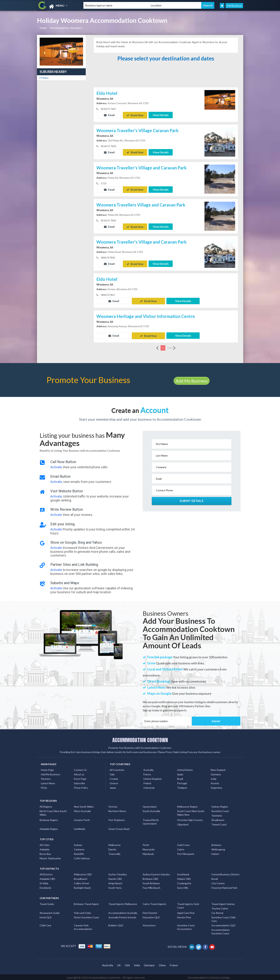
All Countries (117, 769)
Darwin (112, 848)
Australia (148, 769)
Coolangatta (184, 882)
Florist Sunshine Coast (87, 916)
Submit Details (192, 500)
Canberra (79, 848)
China (162, 964)
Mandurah (148, 853)
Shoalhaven (218, 819)
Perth (146, 844)
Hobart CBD (184, 878)
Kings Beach (115, 882)
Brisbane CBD (150, 878)
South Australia (151, 810)
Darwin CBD (115, 878)
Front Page (80, 778)
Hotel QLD (46, 916)
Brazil (180, 778)
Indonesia (149, 787)
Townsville (114, 853)
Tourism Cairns (220, 907)
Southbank (183, 873)
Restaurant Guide (50, 912)
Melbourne (114, 844)
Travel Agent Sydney (223, 903)
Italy (112, 773)
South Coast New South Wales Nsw (191, 812)
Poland (147, 782)
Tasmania (217, 814)
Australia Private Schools (122, 916)
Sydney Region (220, 806)
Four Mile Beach (152, 887)
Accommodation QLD (223, 924)
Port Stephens (117, 819)
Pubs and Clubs (83, 912)
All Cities (45, 844)
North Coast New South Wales (53, 812)
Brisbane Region (49, 819)
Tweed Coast (219, 823)
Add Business (234, 6)
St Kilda (44, 882)
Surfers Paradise (118, 873)
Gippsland (183, 823)
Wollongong (218, 848)
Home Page (47, 769)
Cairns (181, 848)
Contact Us (80, 769)
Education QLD (151, 916)
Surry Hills (183, 887)
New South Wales (84, 806)
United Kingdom (152, 778)
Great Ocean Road (119, 828)
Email (109, 115)
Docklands (45, 887)
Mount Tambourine (50, 857)
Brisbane (216, 844)
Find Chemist (150, 912)
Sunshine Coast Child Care (223, 918)
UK (119, 964)
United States (185, 769)
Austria (215, 782)
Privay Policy (81, 787)
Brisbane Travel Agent (86, 903)
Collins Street (82, 882)
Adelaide (45, 848)
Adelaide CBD (47, 878)
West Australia (82, 810)
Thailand (182, 787)
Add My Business (192, 380)
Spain (180, 773)
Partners (46, 778)
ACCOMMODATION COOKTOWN (140, 739)
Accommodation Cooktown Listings (209, 976)
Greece (114, 782)
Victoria (113, 806)
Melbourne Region (187, 806)
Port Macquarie (186, 853)
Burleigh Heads (82, 887)
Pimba (44, 78)
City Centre (218, 882)
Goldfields (80, 828)
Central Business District (225, 873)
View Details (161, 115)
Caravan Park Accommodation (83, 926)
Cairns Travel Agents (154, 903)
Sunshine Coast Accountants (186, 926)
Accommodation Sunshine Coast (221, 931)
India (213, 778)
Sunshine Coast (220, 810)
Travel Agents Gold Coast (188, 905)
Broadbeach (81, 878)
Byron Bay (45, 853)
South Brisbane (151, 882)
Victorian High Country (190, 819)
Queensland (150, 806)
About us (79, 773)
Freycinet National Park (224, 887)
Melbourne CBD (83, 873)
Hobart (215, 853)
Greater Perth (82, 819)
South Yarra (115, 887)
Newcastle (149, 848)
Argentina (216, 787)
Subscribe (79, 782)
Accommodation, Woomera (66, 28)
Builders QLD (116, 924)
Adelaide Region (49, 828)
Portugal (182, 782)
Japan (113, 787)
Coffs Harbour (82, 857)
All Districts (46, 873)
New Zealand (218, 769)
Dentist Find (184, 916)
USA (127, 964)
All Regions (46, 806)
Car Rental (217, 912)
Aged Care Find (186, 912)
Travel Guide (47, 903)
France (147, 773)
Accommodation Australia (123, 912)
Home (43, 28)
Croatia (114, 778)
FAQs (44, 787)
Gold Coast (183, 844)
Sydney (78, 844)
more (172, 347)
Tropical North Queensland (151, 821)
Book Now (135, 115)
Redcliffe (79, 853)
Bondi (215, 878)
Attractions (149, 924)
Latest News (48, 782)
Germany (216, 773)
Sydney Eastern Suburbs (156, 873)
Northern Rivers (117, 810)
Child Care (45, 924)
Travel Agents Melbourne (123, 903)
